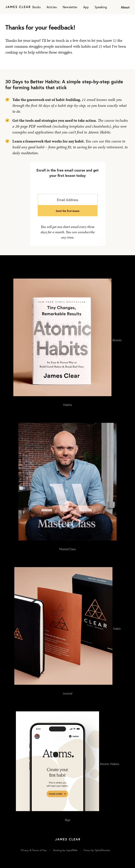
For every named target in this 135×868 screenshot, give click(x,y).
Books (36, 7)
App (86, 7)
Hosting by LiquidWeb (65, 850)
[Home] (18, 7)
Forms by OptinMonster (97, 850)
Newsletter (70, 7)
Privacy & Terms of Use (34, 850)
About (125, 7)
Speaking (101, 7)
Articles (52, 7)
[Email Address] (68, 200)
